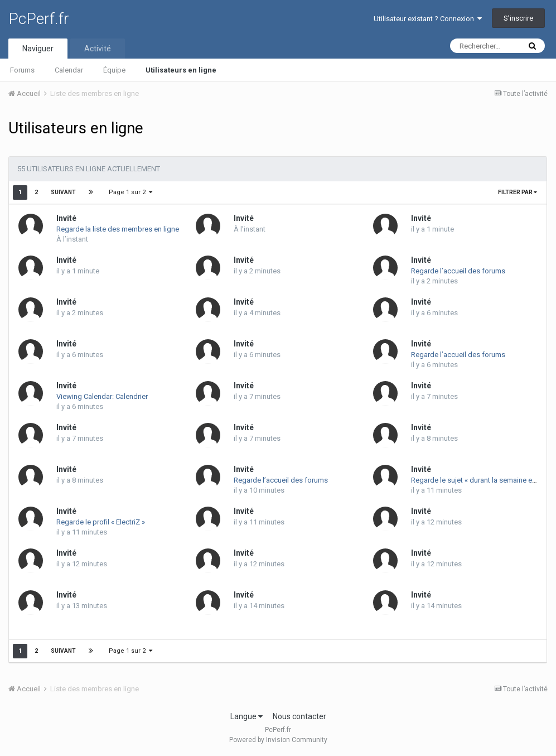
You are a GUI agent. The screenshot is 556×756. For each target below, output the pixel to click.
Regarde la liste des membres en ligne (118, 229)
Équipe (114, 70)
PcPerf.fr (39, 19)
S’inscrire (518, 18)
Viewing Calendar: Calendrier (102, 396)
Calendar (69, 70)
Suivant (63, 192)
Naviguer (38, 49)
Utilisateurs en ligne (181, 70)
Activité (98, 49)
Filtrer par (518, 192)
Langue (246, 716)
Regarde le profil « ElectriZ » (101, 522)
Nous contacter (299, 716)
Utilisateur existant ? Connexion (428, 19)
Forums (22, 70)
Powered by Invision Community (278, 740)
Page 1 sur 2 (130, 192)
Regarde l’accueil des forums (458, 271)
